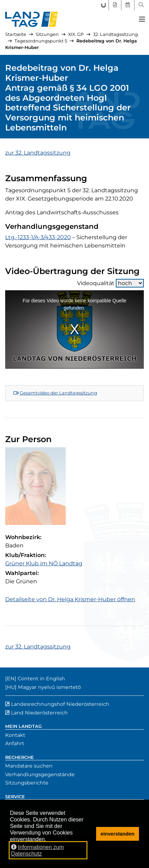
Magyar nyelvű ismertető (49, 687)
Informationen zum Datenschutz (38, 850)
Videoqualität (110, 283)
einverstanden (118, 834)
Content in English (41, 679)
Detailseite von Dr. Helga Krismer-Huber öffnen (70, 599)
